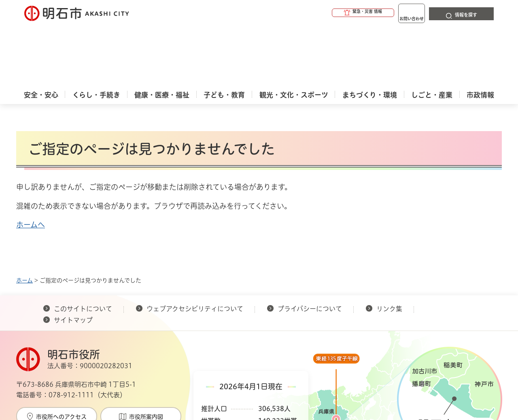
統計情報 (283, 380)
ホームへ (31, 164)
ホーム (24, 220)
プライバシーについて (310, 248)
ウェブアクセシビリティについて (195, 248)
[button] (332, 13)
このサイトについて (83, 248)
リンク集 (389, 248)
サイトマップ (73, 259)
